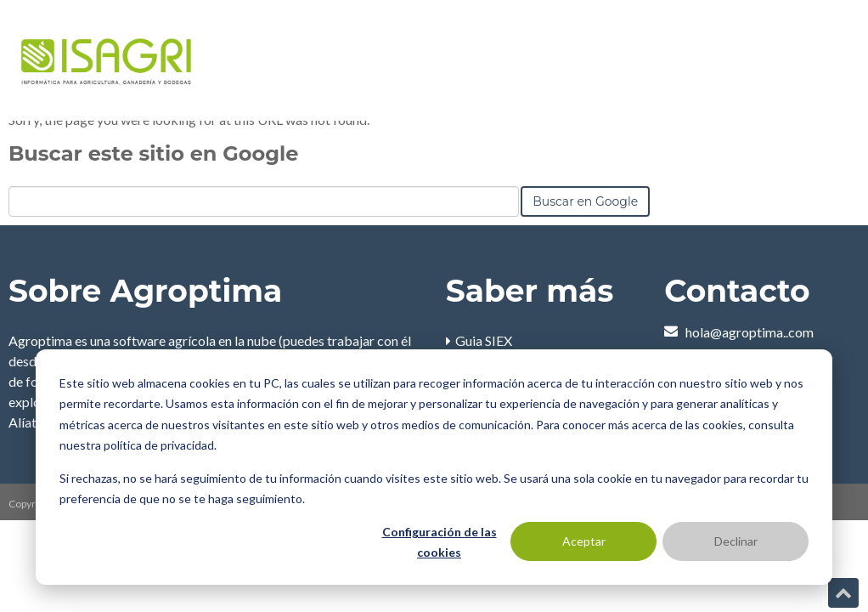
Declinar (736, 541)
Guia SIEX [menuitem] (484, 340)
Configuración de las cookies (440, 542)
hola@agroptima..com (750, 332)
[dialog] (434, 467)
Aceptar (584, 541)
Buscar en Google (585, 201)
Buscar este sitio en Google (153, 153)
